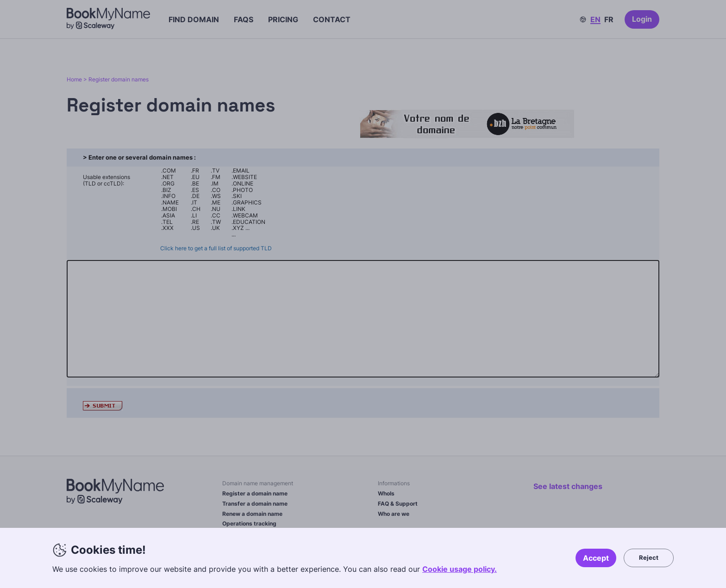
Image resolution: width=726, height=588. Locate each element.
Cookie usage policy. (460, 569)
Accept (596, 558)
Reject (649, 557)
